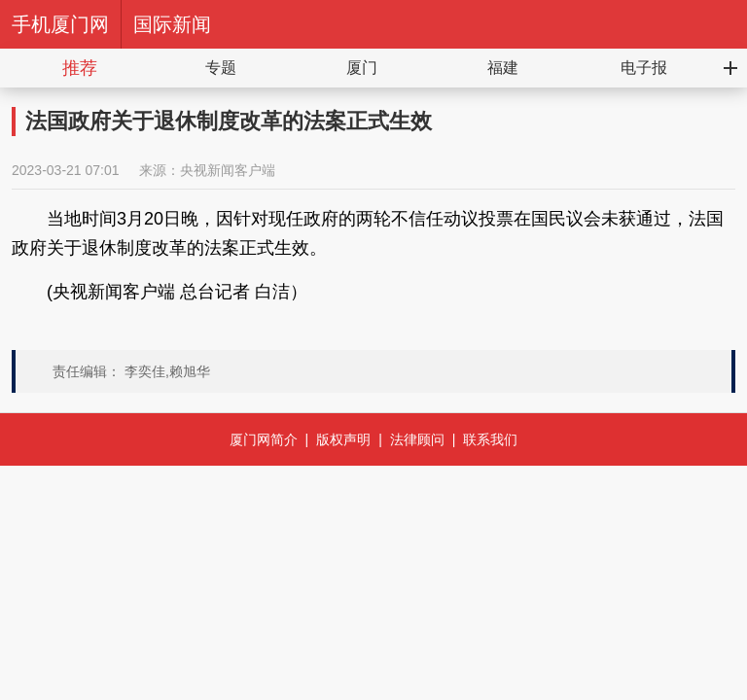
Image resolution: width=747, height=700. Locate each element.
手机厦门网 (60, 24)
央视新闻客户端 (228, 170)
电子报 (644, 68)
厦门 (362, 68)
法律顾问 (417, 439)
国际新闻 (172, 24)
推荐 (80, 68)
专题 (221, 68)
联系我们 (490, 439)
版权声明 (343, 439)
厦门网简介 (264, 439)
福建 (503, 68)
